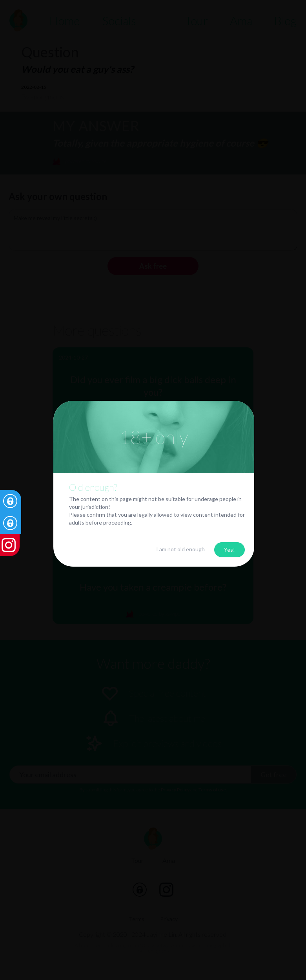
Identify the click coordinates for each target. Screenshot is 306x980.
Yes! (229, 550)
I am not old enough (180, 549)
